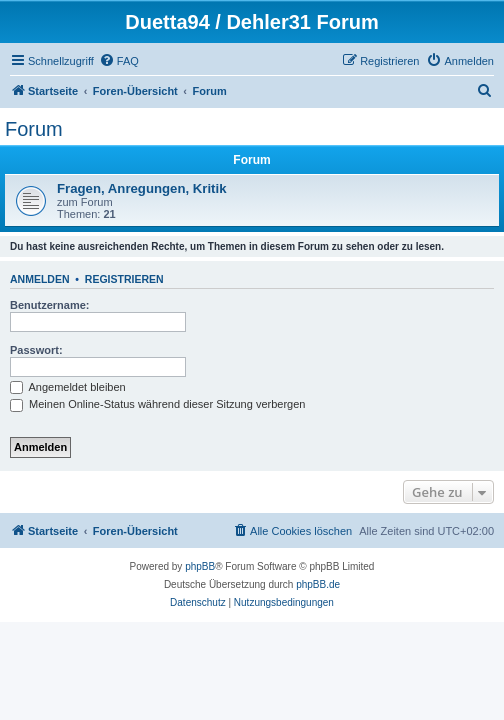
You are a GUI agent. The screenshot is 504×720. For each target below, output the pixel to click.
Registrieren (124, 279)
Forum (34, 129)
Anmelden (40, 279)
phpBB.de (318, 584)
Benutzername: (49, 305)
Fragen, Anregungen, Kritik (142, 188)
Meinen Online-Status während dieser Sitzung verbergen (157, 404)
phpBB (200, 566)
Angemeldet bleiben (68, 387)
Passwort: (36, 350)
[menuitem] (119, 61)
